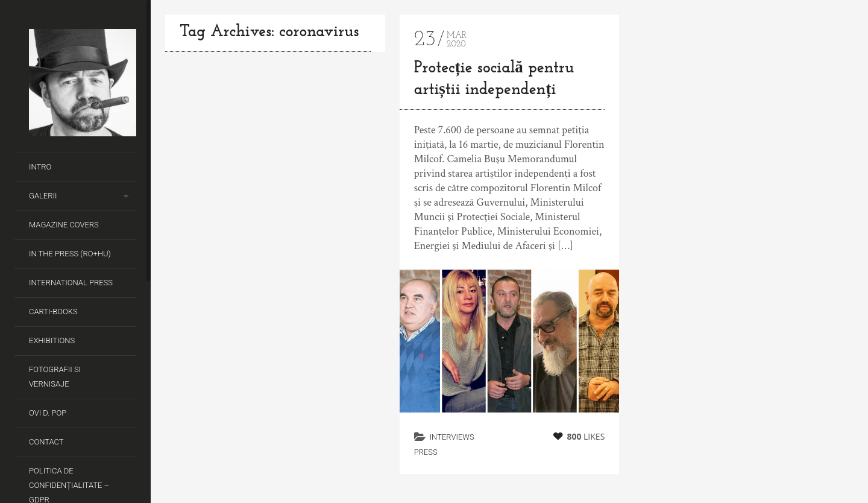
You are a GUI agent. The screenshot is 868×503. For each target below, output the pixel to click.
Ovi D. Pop (48, 413)
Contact (46, 442)
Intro (40, 167)
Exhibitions (52, 340)
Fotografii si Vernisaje (55, 377)
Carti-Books (53, 312)
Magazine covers (64, 225)
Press (426, 452)
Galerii (43, 196)
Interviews (452, 437)
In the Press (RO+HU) (70, 254)
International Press (71, 283)
